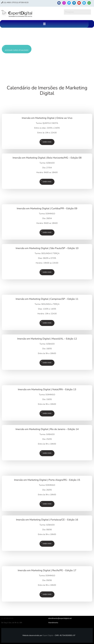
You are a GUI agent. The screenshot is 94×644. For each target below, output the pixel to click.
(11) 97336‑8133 (22, 2)
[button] (44, 24)
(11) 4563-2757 (8, 2)
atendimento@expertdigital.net (60, 618)
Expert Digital (48, 635)
